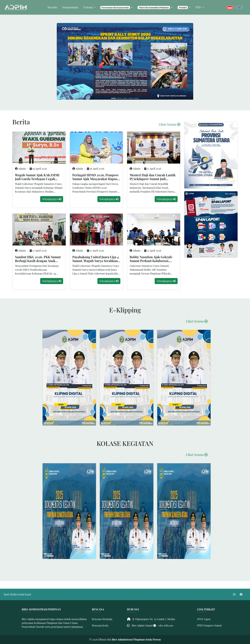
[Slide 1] (119, 98)
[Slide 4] (136, 98)
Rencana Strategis (102, 619)
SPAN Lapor (204, 619)
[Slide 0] (114, 98)
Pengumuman (70, 7)
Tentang (88, 7)
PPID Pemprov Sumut (209, 625)
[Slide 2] (125, 98)
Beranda (52, 7)
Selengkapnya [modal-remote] (52, 199)
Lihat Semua (169, 124)
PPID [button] (199, 7)
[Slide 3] (131, 98)
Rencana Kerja (100, 625)
